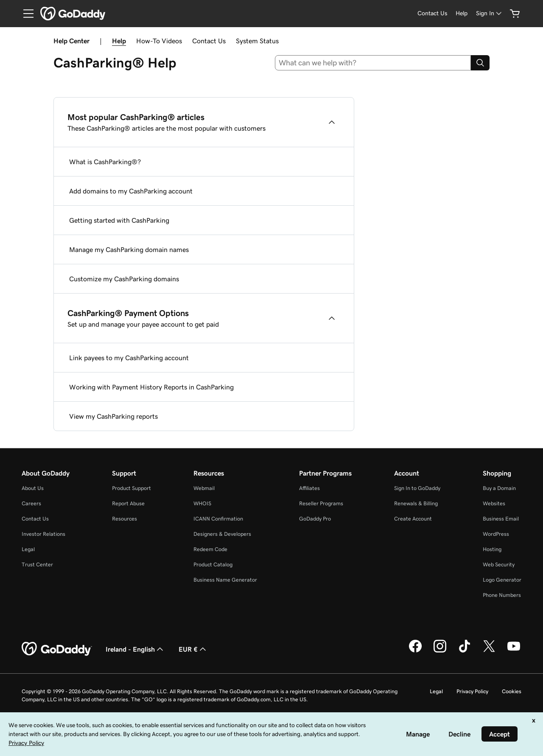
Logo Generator (502, 580)
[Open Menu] (25, 14)
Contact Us (209, 41)
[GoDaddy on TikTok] (465, 651)
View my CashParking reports (113, 416)
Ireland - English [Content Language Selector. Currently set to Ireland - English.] (135, 649)
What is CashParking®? (105, 162)
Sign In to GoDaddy (417, 488)
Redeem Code (210, 549)
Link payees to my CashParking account (129, 358)
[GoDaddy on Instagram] (440, 651)
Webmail (204, 488)
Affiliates (309, 488)
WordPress (496, 534)
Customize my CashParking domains (124, 279)
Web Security (499, 564)
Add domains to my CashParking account (131, 191)
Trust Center (37, 564)
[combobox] (373, 63)
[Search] (480, 63)
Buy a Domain (499, 488)
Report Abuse (128, 503)
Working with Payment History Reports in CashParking (151, 387)
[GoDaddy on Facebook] (415, 651)
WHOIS (202, 503)
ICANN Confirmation (218, 519)
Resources (125, 519)
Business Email (501, 519)
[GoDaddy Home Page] (57, 649)
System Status (257, 41)
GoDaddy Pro (315, 519)
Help (119, 41)
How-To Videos (159, 41)
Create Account (413, 519)
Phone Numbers (502, 595)
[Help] (462, 13)
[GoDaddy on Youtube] (514, 651)
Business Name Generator (225, 580)
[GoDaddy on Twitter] (489, 651)
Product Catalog (213, 564)
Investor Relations (43, 534)
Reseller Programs (321, 503)
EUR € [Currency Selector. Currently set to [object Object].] (193, 649)
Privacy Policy (472, 691)
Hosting (492, 549)
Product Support (132, 488)
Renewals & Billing (416, 503)
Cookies (512, 691)
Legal (28, 549)
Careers (31, 503)
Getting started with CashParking (119, 220)
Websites (494, 503)
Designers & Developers (222, 534)
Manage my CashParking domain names (129, 249)
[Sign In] (490, 13)
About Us (33, 488)
